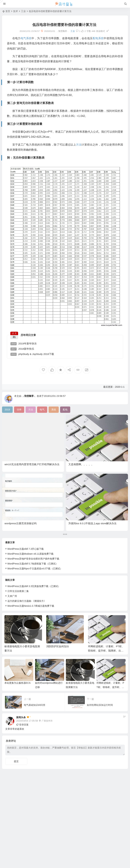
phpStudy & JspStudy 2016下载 (32, 354)
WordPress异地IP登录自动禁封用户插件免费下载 (33, 559)
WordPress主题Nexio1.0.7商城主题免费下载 (31, 606)
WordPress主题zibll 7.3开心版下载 (26, 549)
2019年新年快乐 (24, 344)
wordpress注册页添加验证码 (21, 523)
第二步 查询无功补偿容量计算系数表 (22, 827)
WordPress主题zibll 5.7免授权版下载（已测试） (33, 564)
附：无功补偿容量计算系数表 (19, 838)
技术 (16, 11)
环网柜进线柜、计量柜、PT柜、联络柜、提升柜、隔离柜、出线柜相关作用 (106, 651)
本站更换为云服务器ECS (18, 683)
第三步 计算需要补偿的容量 (18, 832)
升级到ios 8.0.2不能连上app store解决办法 (92, 523)
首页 (8, 11)
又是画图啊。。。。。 (81, 464)
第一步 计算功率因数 (15, 822)
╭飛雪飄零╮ (29, 396)
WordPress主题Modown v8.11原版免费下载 (30, 554)
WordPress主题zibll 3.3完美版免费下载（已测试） (34, 586)
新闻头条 (21, 717)
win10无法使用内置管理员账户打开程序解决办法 (32, 464)
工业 (23, 11)
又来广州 (12, 596)
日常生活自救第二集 (18, 591)
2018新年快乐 (22, 349)
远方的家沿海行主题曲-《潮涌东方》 (27, 601)
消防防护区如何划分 (58, 646)
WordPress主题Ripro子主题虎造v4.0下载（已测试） (35, 569)
